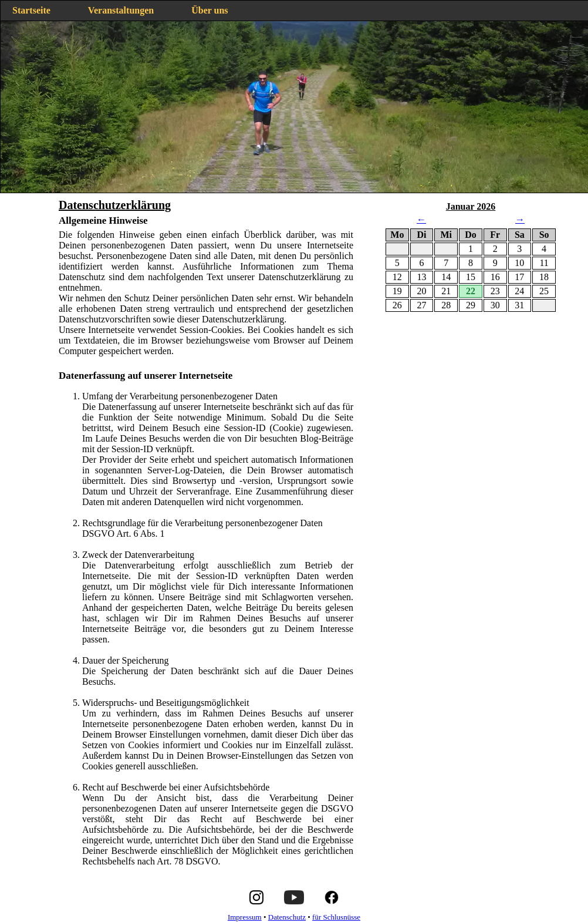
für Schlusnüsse (336, 917)
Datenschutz (287, 917)
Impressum (245, 917)
